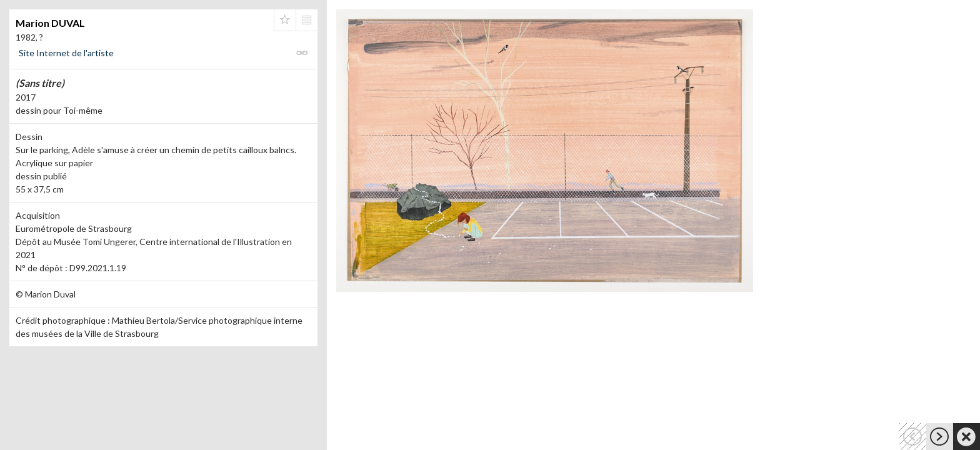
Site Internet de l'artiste (66, 53)
